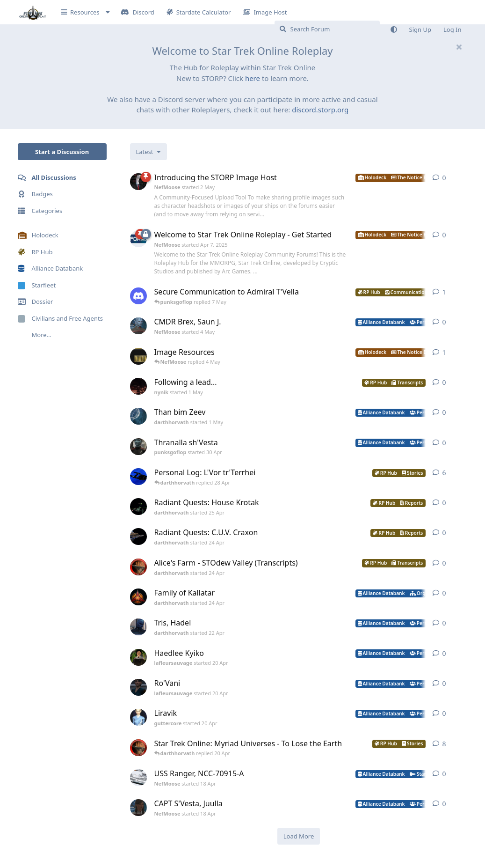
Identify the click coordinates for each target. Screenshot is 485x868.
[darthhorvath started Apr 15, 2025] (138, 477)
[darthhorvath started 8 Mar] (138, 748)
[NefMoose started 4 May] (138, 326)
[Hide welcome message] (459, 47)
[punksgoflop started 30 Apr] (138, 447)
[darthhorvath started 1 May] (138, 416)
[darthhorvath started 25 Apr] (138, 507)
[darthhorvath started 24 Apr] (138, 537)
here (253, 78)
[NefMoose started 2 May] (138, 182)
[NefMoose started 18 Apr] (138, 778)
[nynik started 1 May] (138, 386)
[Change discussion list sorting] (148, 152)
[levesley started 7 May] (138, 296)
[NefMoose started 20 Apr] (138, 356)
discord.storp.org (320, 110)
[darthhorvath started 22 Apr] (138, 627)
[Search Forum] (327, 29)
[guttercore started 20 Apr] (138, 717)
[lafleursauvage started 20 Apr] (138, 657)
